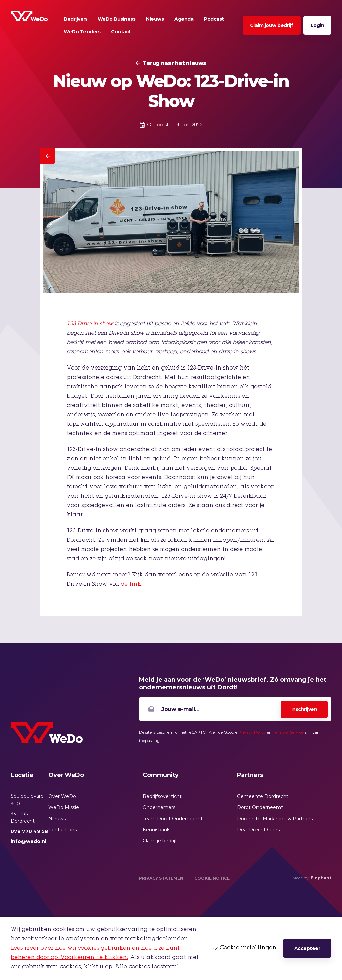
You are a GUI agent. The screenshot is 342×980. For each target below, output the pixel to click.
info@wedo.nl (29, 841)
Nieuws (57, 819)
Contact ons (63, 830)
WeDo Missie (64, 807)
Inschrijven (304, 709)
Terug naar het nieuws (174, 63)
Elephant (321, 878)
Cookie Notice (212, 878)
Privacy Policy (252, 732)
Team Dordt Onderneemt (173, 819)
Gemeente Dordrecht (263, 796)
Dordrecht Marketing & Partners (275, 819)
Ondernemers (159, 807)
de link (131, 584)
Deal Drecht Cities (258, 830)
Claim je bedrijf (160, 841)
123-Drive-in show (90, 324)
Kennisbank (156, 830)
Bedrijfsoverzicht (162, 796)
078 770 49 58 (29, 831)
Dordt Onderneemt (260, 807)
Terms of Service (288, 732)
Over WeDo (62, 796)
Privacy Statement (163, 878)
